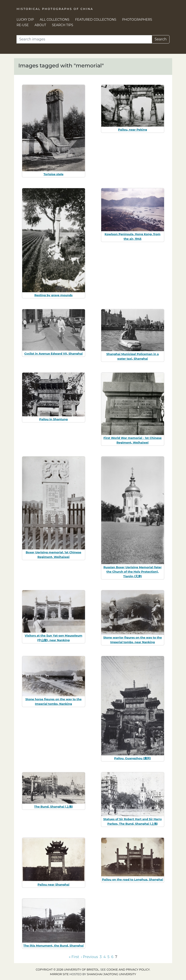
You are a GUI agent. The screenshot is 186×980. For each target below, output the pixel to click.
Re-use (23, 25)
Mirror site (59, 974)
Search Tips (63, 25)
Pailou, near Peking (132, 130)
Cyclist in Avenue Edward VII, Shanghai (54, 354)
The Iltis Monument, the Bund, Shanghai (53, 946)
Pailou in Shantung (54, 419)
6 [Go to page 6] (112, 957)
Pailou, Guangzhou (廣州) (133, 758)
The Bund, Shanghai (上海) (53, 807)
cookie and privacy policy (128, 970)
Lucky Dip (25, 20)
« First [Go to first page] (74, 957)
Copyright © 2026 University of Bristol (67, 970)
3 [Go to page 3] (101, 957)
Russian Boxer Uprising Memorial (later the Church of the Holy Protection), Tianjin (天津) (133, 572)
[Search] (84, 39)
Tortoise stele (53, 174)
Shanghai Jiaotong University (112, 974)
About (40, 25)
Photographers (137, 20)
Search (161, 39)
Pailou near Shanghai (53, 884)
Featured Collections (96, 20)
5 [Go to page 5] (108, 957)
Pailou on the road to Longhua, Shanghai (132, 879)
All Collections (55, 20)
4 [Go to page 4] (105, 957)
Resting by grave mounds (54, 295)
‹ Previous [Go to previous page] (89, 957)
